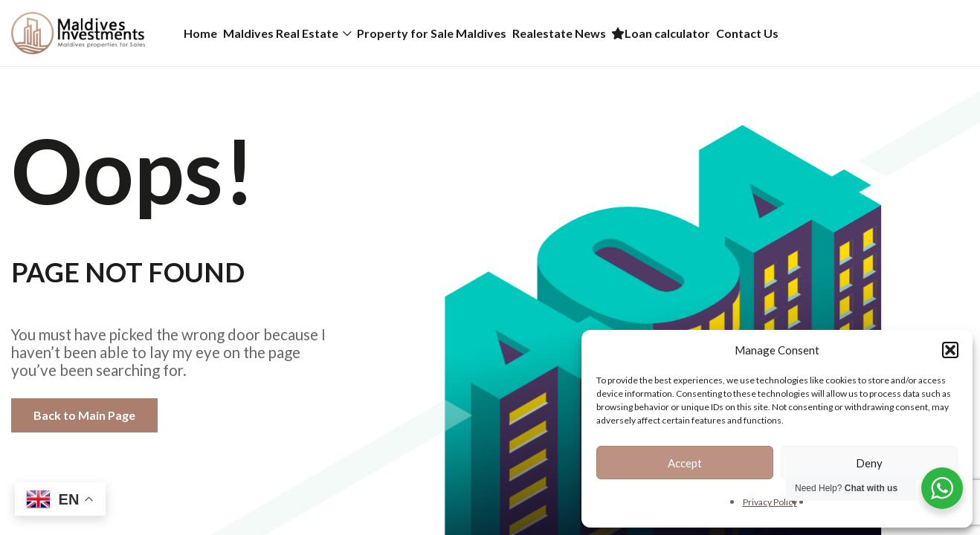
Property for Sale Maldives (498, 33)
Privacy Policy (770, 502)
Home (214, 33)
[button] (950, 350)
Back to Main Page (84, 415)
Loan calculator (780, 33)
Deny (869, 463)
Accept (685, 463)
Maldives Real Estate (320, 33)
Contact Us (892, 33)
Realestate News (651, 33)
